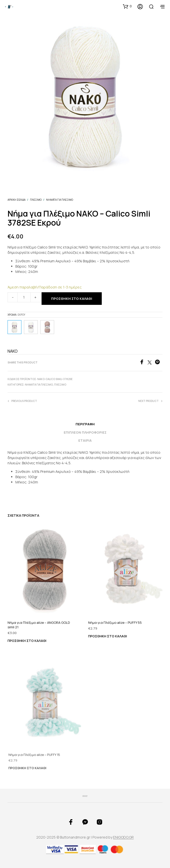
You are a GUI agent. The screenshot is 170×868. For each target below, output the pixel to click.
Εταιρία (85, 440)
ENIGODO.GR (123, 837)
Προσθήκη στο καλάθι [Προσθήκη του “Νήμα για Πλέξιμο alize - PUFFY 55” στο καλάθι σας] (109, 633)
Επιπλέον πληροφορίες (85, 432)
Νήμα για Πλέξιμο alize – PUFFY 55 (116, 620)
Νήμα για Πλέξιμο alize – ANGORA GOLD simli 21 (39, 625)
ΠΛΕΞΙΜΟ (36, 200)
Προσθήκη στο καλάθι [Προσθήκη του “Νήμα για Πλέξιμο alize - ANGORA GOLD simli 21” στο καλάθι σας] (27, 641)
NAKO (13, 351)
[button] (127, 6)
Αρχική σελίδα (16, 200)
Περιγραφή (85, 424)
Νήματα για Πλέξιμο (60, 200)
